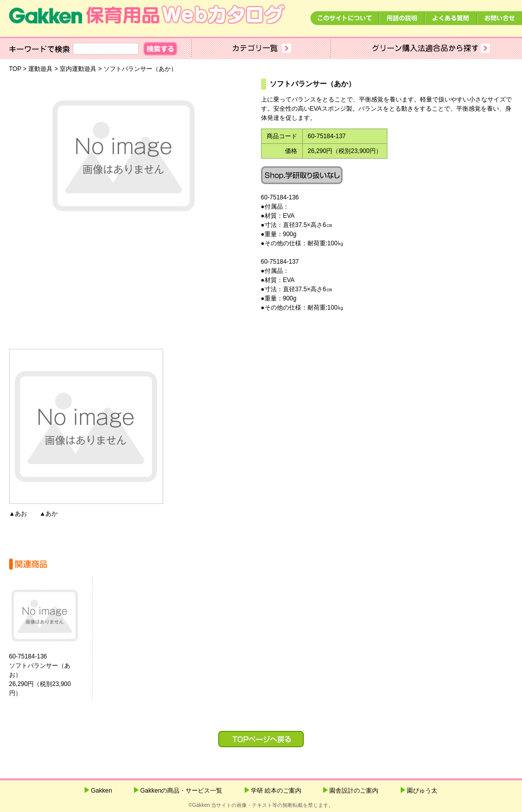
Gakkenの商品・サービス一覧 (181, 791)
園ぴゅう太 (422, 791)
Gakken (101, 791)
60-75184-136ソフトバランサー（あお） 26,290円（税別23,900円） (52, 675)
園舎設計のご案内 (354, 791)
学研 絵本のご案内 (276, 791)
